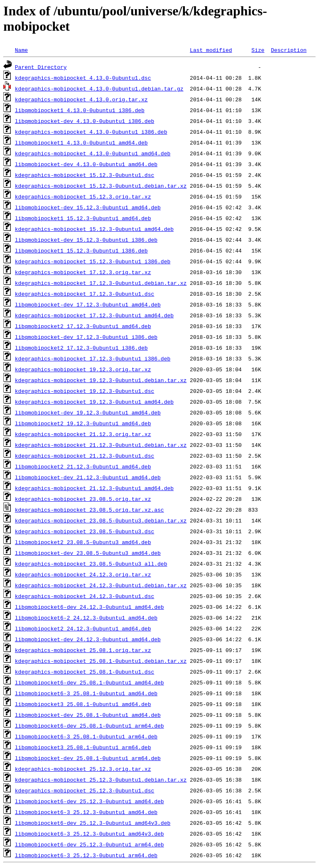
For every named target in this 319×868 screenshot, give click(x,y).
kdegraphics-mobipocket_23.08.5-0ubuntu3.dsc (85, 531)
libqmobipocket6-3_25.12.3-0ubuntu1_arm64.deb (86, 855)
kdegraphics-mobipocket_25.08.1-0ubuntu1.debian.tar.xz (101, 661)
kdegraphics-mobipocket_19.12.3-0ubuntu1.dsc (85, 391)
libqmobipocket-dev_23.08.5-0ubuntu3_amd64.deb (88, 553)
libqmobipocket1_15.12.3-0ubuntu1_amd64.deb (83, 218)
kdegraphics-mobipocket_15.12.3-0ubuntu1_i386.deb (93, 261)
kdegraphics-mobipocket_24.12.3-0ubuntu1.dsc (85, 596)
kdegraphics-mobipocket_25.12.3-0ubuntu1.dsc (85, 790)
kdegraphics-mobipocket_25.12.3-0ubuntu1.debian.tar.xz (101, 780)
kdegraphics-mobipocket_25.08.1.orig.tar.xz (83, 650)
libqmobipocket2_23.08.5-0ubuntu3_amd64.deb (83, 542)
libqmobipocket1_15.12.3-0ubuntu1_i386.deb (81, 250)
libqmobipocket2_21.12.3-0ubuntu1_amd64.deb (83, 466)
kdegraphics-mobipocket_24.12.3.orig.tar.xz (83, 574)
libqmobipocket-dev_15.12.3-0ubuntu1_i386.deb (86, 240)
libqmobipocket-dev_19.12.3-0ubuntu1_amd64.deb (88, 412)
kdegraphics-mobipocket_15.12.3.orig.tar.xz (83, 196)
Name (21, 50)
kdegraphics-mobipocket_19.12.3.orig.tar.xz (83, 369)
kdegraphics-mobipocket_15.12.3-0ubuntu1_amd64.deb (94, 229)
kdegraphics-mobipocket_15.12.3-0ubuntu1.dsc (85, 175)
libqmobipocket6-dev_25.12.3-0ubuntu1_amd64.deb (90, 801)
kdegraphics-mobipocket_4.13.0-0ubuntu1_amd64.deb (93, 153)
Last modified (211, 50)
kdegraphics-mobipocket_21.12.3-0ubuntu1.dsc (85, 456)
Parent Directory (41, 67)
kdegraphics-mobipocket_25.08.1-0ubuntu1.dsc (85, 672)
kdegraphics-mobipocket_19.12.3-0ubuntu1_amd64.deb (94, 402)
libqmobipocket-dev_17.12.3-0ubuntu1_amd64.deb (88, 304)
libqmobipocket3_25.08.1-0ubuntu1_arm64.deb (83, 747)
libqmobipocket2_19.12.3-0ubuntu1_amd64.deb (83, 423)
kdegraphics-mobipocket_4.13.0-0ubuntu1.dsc (83, 78)
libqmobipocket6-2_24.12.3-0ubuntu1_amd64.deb (86, 618)
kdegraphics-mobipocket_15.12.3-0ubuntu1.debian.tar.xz (101, 186)
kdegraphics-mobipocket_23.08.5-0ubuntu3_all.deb (91, 564)
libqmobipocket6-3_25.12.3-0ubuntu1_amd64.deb (86, 812)
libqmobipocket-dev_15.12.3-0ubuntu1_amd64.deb (88, 207)
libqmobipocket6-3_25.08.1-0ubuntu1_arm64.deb (86, 736)
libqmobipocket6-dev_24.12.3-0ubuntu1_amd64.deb (90, 607)
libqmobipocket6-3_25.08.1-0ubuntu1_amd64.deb (86, 693)
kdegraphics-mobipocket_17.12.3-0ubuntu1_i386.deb (93, 358)
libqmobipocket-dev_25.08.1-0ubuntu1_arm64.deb (88, 758)
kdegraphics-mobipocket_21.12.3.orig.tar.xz (83, 434)
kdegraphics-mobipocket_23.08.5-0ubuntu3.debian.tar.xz (101, 520)
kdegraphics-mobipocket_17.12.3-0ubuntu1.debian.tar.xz (101, 283)
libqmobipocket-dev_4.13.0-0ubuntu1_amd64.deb (86, 164)
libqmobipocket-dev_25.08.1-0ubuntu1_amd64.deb (88, 715)
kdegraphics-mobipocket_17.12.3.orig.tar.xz (83, 272)
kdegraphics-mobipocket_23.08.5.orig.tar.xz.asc (90, 510)
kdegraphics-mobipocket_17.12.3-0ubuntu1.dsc (85, 294)
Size (258, 50)
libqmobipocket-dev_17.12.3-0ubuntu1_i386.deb (86, 337)
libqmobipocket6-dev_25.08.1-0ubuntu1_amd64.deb (90, 682)
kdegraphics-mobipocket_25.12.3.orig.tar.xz (83, 769)
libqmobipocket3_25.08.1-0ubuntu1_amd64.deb (83, 704)
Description (289, 50)
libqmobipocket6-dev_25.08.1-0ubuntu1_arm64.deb (90, 726)
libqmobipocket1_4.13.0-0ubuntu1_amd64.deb (81, 142)
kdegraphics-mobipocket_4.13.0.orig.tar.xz (81, 99)
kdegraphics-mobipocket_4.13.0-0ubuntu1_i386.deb (91, 132)
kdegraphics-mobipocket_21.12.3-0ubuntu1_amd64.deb (94, 488)
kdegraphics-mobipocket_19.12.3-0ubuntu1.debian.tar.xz (101, 380)
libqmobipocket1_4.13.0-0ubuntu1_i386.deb (80, 110)
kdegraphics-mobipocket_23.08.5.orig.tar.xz (83, 499)
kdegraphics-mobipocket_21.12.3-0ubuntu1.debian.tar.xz (101, 445)
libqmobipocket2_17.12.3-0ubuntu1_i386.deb (81, 348)
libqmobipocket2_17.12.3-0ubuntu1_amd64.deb (83, 326)
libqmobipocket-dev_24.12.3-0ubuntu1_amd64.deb (88, 639)
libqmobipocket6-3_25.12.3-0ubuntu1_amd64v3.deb (90, 834)
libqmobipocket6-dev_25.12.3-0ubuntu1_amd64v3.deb (93, 823)
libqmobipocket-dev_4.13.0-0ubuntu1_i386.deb (85, 121)
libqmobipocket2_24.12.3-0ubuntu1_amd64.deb (83, 628)
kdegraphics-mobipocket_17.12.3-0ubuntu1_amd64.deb (94, 315)
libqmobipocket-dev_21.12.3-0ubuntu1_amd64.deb (88, 477)
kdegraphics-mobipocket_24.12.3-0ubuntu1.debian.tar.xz (101, 585)
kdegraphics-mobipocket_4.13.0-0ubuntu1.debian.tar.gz (99, 88)
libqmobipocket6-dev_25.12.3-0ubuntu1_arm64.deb (90, 844)
